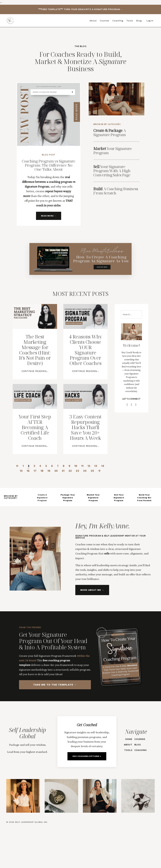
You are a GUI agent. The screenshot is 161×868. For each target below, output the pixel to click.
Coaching (118, 21)
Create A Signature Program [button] (42, 532)
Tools (130, 21)
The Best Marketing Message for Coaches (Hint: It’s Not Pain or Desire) (35, 357)
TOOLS (128, 787)
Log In (150, 21)
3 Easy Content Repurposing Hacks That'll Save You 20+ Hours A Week (86, 449)
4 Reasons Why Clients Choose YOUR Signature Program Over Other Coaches (86, 357)
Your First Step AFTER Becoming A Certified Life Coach (35, 443)
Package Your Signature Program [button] (68, 532)
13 (102, 495)
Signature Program (114, 150)
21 (71, 500)
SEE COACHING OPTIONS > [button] (87, 796)
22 (79, 500)
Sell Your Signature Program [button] (119, 532)
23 (86, 500)
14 (18, 500)
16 (33, 500)
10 (80, 495)
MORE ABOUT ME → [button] (92, 625)
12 (94, 495)
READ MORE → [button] (49, 216)
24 (94, 500)
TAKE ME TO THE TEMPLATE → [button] (55, 720)
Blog (139, 21)
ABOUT (128, 782)
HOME (128, 776)
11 (87, 495)
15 (25, 500)
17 (40, 500)
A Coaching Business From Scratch (117, 190)
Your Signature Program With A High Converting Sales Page (113, 170)
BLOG (137, 782)
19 (56, 500)
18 (48, 500)
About (93, 21)
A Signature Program (111, 132)
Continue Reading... (35, 384)
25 (102, 500)
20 (63, 500)
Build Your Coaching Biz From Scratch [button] (144, 532)
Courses (105, 21)
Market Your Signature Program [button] (93, 532)
